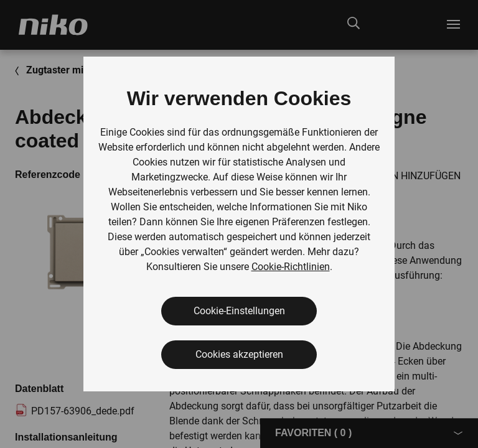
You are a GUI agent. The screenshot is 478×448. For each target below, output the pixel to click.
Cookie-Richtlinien (291, 267)
